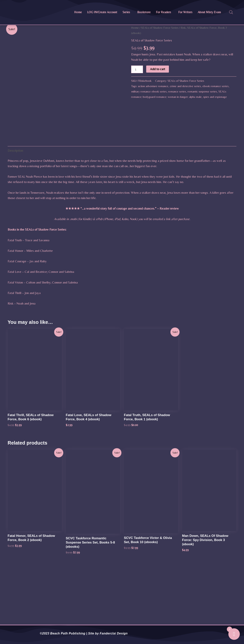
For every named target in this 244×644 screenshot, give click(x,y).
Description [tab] (15, 208)
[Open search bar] (231, 12)
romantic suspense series (202, 91)
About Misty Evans (209, 12)
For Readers (163, 12)
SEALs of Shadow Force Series (160, 28)
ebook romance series (216, 86)
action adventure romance (153, 86)
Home (78, 12)
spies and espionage (215, 97)
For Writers (185, 12)
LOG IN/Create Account (102, 12)
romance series (177, 91)
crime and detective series (185, 86)
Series (126, 12)
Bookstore (144, 12)
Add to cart (158, 69)
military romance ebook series (149, 91)
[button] (127, 12)
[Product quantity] (137, 69)
